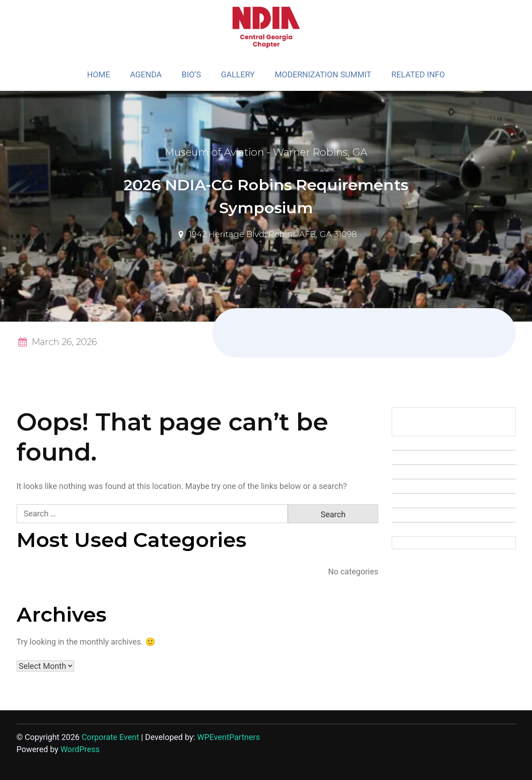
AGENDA (146, 74)
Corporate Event (110, 737)
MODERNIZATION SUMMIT (323, 74)
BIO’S (191, 74)
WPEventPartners (228, 737)
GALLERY (238, 74)
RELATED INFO (418, 74)
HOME (99, 74)
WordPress (80, 749)
